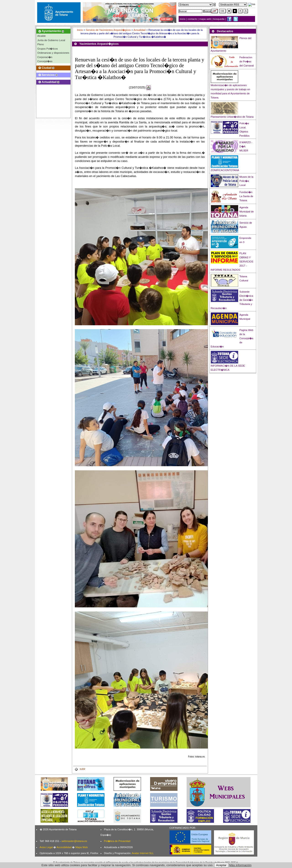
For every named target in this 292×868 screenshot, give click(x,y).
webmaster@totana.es (74, 841)
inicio (183, 19)
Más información (240, 865)
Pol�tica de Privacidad (117, 841)
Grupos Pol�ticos (48, 49)
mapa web (206, 19)
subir (80, 769)
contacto (192, 19)
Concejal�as (45, 61)
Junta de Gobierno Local (51, 40)
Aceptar (221, 865)
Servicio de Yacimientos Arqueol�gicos (108, 30)
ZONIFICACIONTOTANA (225, 170)
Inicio (80, 30)
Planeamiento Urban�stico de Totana (232, 117)
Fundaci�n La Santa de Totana (246, 196)
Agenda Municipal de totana (247, 212)
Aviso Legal (46, 847)
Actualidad (140, 30)
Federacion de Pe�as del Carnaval (247, 61)
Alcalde (42, 36)
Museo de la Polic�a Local (246, 181)
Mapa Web (81, 847)
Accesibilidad (64, 847)
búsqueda (219, 19)
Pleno (41, 44)
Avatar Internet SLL (143, 853)
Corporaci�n (45, 57)
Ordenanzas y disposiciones (53, 53)
